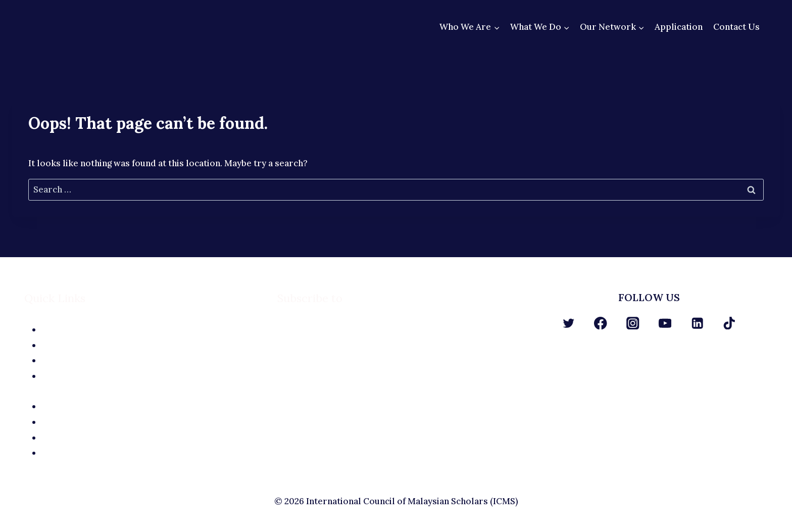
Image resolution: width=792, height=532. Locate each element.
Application (679, 27)
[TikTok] (730, 323)
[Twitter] (568, 323)
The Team (152, 345)
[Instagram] (633, 323)
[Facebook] (601, 323)
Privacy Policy (152, 438)
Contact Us (736, 27)
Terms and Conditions (152, 453)
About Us (152, 329)
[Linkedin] (697, 323)
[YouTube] (665, 323)
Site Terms (152, 422)
